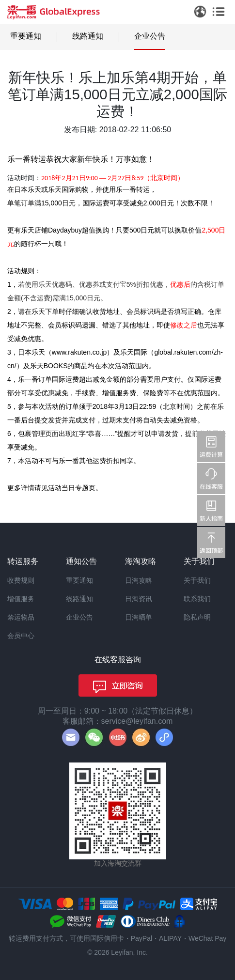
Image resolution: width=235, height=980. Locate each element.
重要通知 (26, 36)
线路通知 (88, 36)
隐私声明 (197, 617)
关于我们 (197, 580)
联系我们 (197, 599)
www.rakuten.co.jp (79, 352)
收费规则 (21, 580)
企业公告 (150, 36)
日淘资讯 (139, 599)
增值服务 (21, 599)
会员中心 (21, 636)
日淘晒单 (139, 617)
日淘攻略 (139, 580)
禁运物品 (21, 617)
